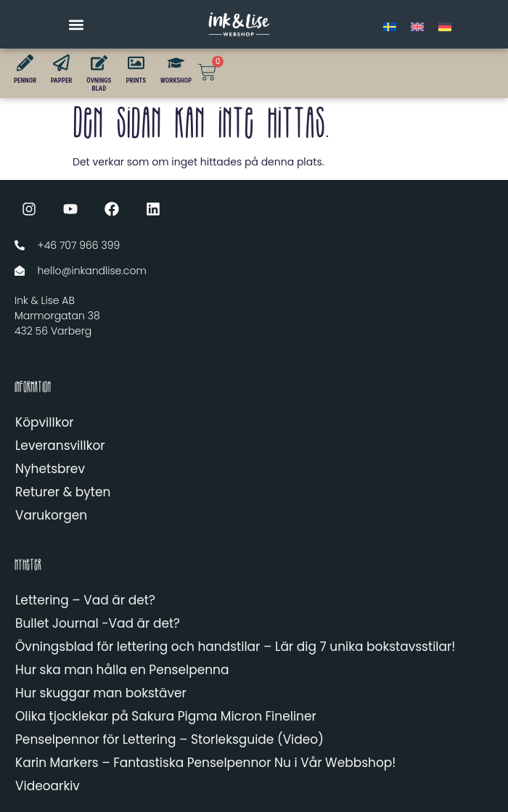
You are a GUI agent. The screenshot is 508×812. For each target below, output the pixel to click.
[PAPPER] (61, 63)
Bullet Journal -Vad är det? (98, 623)
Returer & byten (63, 492)
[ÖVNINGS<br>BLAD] (99, 63)
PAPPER (61, 81)
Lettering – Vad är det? (85, 600)
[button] (77, 24)
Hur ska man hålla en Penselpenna (122, 670)
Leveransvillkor (60, 446)
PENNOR (25, 81)
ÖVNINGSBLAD (99, 85)
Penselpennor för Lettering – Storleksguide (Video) (169, 739)
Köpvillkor (45, 422)
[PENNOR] (25, 63)
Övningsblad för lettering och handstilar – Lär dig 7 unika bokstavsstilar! (235, 647)
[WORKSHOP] (176, 63)
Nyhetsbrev (50, 469)
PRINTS (136, 81)
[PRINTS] (136, 63)
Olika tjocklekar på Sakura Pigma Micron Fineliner (166, 716)
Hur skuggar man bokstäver (101, 693)
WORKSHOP (176, 81)
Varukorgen (51, 515)
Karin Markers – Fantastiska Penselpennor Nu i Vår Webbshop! (205, 763)
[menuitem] (390, 26)
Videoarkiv (48, 786)
